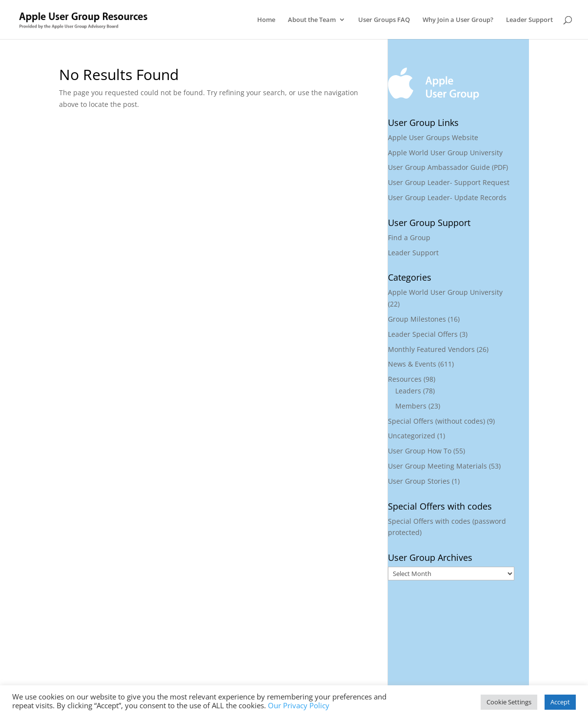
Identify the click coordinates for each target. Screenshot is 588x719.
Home (266, 20)
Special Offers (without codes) (436, 421)
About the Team (312, 20)
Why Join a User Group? (458, 20)
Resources (405, 379)
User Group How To (420, 451)
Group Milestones (417, 319)
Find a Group (409, 237)
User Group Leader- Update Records (447, 197)
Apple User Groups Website (433, 137)
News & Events (412, 364)
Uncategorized (412, 436)
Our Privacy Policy (299, 705)
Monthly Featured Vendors (431, 349)
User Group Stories (419, 481)
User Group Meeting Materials (437, 466)
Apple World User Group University (445, 153)
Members (411, 406)
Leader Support (529, 20)
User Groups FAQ (384, 20)
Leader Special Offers (423, 334)
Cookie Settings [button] (509, 702)
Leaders (408, 391)
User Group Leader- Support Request (449, 182)
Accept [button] (560, 702)
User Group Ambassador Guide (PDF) (448, 167)
